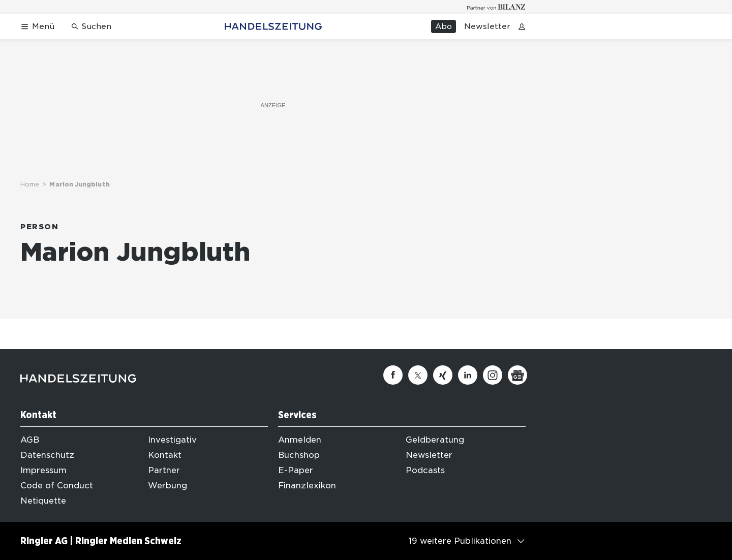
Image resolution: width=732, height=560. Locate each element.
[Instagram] (493, 375)
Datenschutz (47, 455)
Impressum (43, 470)
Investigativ (172, 440)
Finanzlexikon (307, 486)
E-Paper (296, 470)
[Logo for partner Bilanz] (496, 7)
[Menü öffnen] (37, 27)
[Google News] (517, 375)
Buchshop (299, 455)
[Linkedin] (468, 375)
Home (30, 184)
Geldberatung (435, 440)
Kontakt (165, 455)
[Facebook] (393, 375)
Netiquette (43, 501)
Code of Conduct (57, 486)
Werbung (167, 486)
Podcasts (425, 470)
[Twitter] (418, 375)
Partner (164, 470)
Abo (444, 26)
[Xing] (443, 375)
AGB (30, 440)
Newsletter (487, 26)
